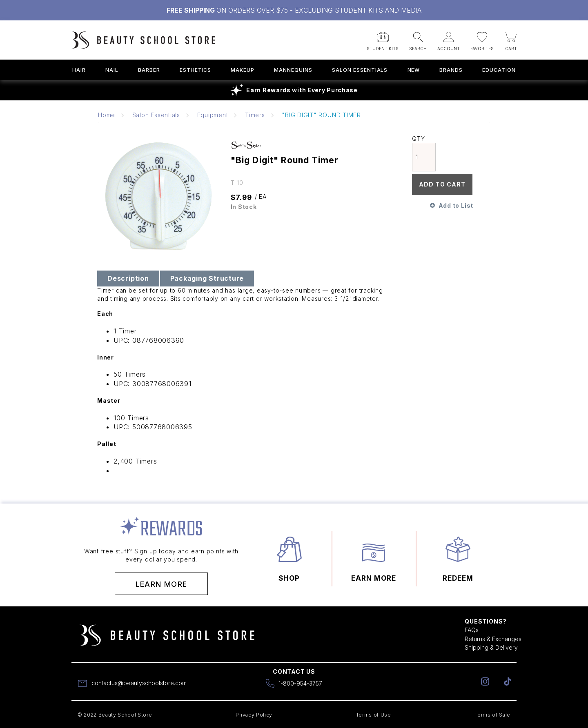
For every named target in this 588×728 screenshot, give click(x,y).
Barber (149, 70)
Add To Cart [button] (442, 184)
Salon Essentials (360, 70)
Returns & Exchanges (493, 639)
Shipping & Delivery (491, 647)
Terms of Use (374, 715)
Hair (79, 70)
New (414, 70)
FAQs (472, 630)
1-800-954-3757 (300, 683)
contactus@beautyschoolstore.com (139, 683)
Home (107, 115)
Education (499, 70)
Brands (451, 70)
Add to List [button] (456, 205)
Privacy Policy (254, 715)
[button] (383, 39)
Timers (255, 115)
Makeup (243, 70)
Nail (112, 70)
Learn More (161, 584)
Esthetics (196, 70)
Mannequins (293, 70)
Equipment (213, 115)
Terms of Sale (492, 715)
